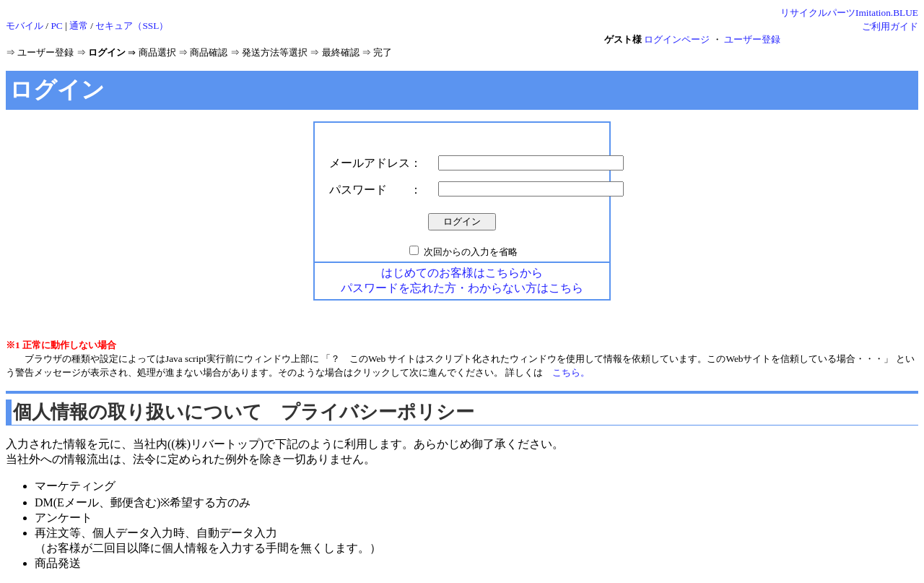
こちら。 (571, 372)
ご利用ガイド (890, 26)
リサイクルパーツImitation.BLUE (849, 13)
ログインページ (677, 39)
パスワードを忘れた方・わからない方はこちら (462, 288)
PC (56, 26)
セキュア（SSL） (132, 26)
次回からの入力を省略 (471, 252)
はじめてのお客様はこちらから (462, 273)
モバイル (25, 26)
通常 (79, 26)
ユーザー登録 (752, 39)
